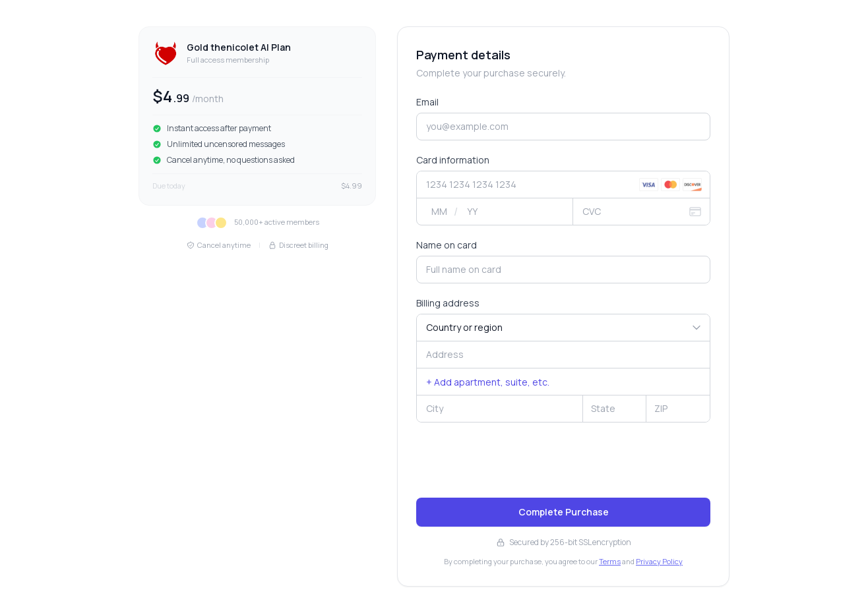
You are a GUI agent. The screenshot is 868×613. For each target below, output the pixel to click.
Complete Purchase (564, 512)
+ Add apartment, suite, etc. (488, 382)
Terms (610, 561)
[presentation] (516, 461)
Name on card (447, 245)
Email (427, 102)
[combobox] (563, 355)
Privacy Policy (659, 561)
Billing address (448, 303)
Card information (453, 160)
